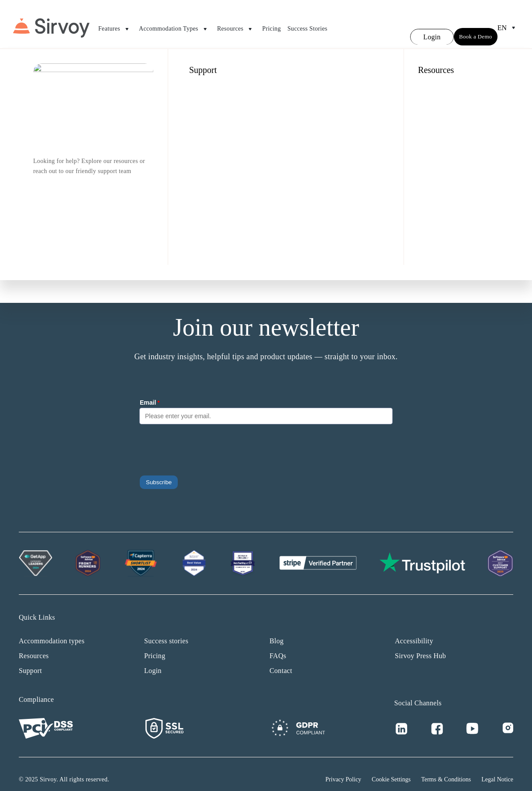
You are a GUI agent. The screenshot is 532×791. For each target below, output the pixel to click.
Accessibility (414, 630)
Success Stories (307, 23)
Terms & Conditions (446, 769)
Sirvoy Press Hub (420, 645)
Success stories (166, 630)
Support (30, 660)
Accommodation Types (175, 24)
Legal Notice (497, 769)
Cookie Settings (391, 769)
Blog (276, 630)
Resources (236, 24)
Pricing (271, 23)
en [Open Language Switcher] (508, 23)
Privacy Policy (343, 769)
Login (153, 660)
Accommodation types (52, 630)
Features (115, 24)
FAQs (278, 645)
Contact (281, 660)
